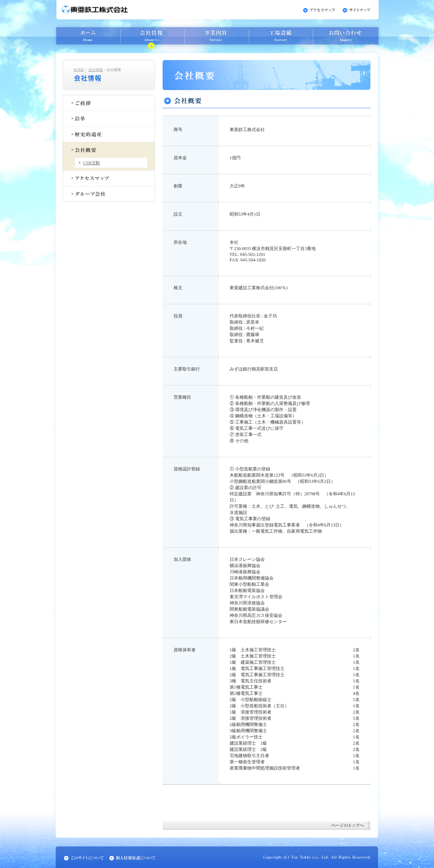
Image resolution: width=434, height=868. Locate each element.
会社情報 (96, 70)
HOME (79, 70)
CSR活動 (92, 163)
